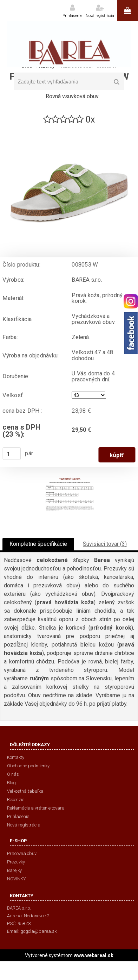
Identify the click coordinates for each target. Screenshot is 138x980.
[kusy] (12, 454)
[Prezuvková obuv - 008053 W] (69, 128)
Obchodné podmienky (28, 766)
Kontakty (16, 757)
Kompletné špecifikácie (38, 544)
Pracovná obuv (22, 853)
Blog (11, 783)
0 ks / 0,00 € (127, 11)
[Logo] (69, 44)
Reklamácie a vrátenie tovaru (36, 808)
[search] (117, 82)
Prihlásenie (72, 16)
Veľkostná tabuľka (25, 791)
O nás (13, 774)
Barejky (14, 870)
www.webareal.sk (94, 955)
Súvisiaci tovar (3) (105, 544)
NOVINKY (16, 879)
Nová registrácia (100, 16)
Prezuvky (16, 862)
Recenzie (16, 800)
